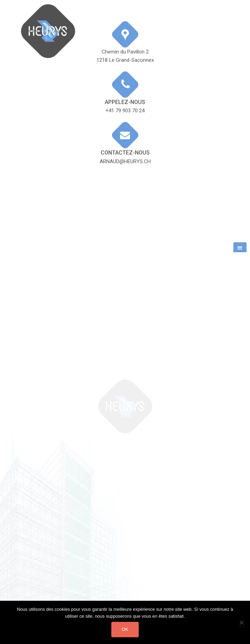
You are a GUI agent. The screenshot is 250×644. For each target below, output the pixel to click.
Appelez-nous (125, 84)
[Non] (241, 623)
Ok (125, 629)
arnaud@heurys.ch (125, 143)
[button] (240, 251)
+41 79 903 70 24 (125, 92)
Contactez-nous (125, 134)
